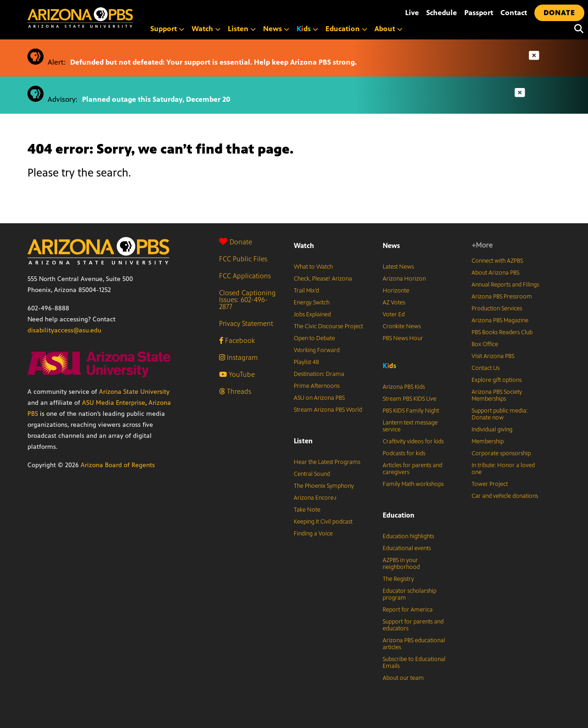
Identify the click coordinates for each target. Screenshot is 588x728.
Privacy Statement (246, 323)
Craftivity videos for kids (413, 441)
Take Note (307, 510)
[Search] (577, 29)
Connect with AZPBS (497, 261)
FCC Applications (245, 276)
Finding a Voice (313, 534)
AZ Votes (394, 303)
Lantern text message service (410, 426)
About (388, 29)
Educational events (407, 548)
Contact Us (486, 368)
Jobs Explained (312, 314)
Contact (514, 13)
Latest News (398, 267)
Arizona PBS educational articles (414, 644)
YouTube (237, 374)
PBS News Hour (403, 338)
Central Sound (312, 474)
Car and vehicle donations (505, 496)
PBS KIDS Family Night (411, 411)
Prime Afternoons (317, 386)
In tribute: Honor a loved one (503, 469)
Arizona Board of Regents (118, 465)
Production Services (497, 309)
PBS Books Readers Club (502, 332)
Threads (235, 391)
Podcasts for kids (404, 453)
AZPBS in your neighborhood (401, 564)
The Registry (398, 579)
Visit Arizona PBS (493, 356)
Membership (488, 441)
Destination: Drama (319, 374)
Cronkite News (402, 326)
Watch (206, 29)
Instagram (238, 357)
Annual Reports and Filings (505, 285)
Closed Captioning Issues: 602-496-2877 (247, 300)
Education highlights (408, 536)
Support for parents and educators (413, 625)
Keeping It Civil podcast (323, 522)
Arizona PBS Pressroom (502, 297)
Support (167, 29)
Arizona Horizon (404, 279)
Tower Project (490, 484)
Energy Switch (312, 303)
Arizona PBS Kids (404, 387)
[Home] (119, 18)
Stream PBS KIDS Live (409, 399)
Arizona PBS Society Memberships (497, 395)
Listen (242, 29)
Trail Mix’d (306, 291)
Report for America (408, 610)
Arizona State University (134, 392)
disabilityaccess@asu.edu (64, 330)
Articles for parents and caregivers (412, 469)
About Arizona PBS (495, 273)
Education (346, 29)
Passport (479, 13)
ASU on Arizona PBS (319, 398)
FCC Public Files (243, 259)
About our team (403, 678)
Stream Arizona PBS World (328, 410)
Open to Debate (314, 338)
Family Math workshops (413, 484)
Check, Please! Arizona (323, 279)
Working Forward (317, 350)
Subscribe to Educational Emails (414, 663)
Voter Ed (394, 314)
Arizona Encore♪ (315, 498)
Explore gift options (497, 380)
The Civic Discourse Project (328, 326)
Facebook (237, 340)
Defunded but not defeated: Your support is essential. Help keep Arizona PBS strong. (213, 62)
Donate (236, 242)
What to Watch (313, 267)
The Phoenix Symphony (324, 486)
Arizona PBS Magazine (500, 320)
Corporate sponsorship (501, 453)
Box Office (485, 344)
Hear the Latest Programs (327, 462)
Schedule (442, 13)
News (276, 29)
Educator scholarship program (409, 594)
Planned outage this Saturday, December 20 (156, 99)
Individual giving (492, 430)
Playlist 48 (306, 362)
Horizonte (396, 291)
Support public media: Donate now (500, 414)
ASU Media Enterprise (114, 403)
